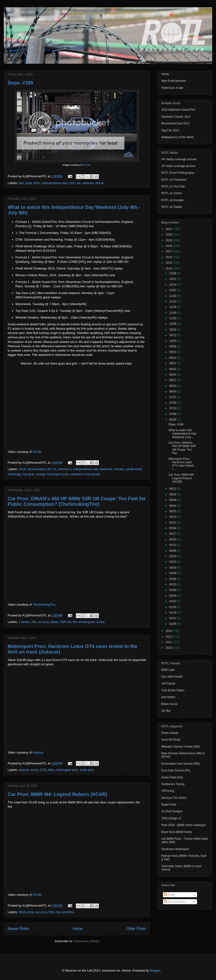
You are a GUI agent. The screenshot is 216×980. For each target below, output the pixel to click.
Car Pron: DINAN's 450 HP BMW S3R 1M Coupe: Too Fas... (182, 448)
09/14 (173, 358)
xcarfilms (68, 912)
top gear (28, 474)
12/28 (173, 273)
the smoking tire (84, 622)
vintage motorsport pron (52, 474)
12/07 (173, 290)
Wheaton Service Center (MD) (181, 747)
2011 (169, 642)
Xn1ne (87, 165)
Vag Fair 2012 (170, 130)
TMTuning (168, 791)
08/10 (173, 386)
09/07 (173, 363)
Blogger (155, 970)
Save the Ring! (171, 740)
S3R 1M (66, 622)
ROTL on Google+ (173, 200)
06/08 (173, 500)
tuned (101, 622)
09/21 (173, 352)
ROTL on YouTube (173, 186)
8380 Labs (168, 670)
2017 (169, 251)
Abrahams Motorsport (175, 849)
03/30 (173, 556)
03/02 (173, 579)
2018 (169, 246)
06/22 (173, 489)
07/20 (173, 403)
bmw (31, 912)
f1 (55, 469)
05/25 (173, 511)
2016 (169, 257)
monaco (119, 469)
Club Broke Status (173, 690)
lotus (51, 770)
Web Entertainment (174, 81)
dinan (54, 622)
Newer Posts (18, 929)
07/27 (173, 397)
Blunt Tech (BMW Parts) (177, 832)
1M (33, 622)
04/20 (173, 539)
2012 (169, 637)
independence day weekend (92, 469)
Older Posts (136, 929)
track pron (87, 770)
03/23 (173, 562)
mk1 (72, 183)
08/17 (173, 380)
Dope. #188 (20, 83)
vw (78, 183)
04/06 (173, 551)
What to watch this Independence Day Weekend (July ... (182, 434)
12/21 (173, 279)
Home (78, 929)
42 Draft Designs (172, 811)
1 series (24, 622)
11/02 (173, 318)
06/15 (173, 494)
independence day (55, 183)
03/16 (173, 568)
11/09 (173, 313)
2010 (169, 648)
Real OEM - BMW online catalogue (184, 825)
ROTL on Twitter (172, 207)
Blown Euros (169, 704)
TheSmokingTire (44, 605)
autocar (24, 770)
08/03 (173, 391)
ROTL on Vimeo (171, 193)
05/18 (173, 517)
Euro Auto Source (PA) (176, 770)
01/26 (173, 607)
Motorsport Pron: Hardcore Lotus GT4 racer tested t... (181, 464)
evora (34, 770)
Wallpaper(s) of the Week (177, 137)
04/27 (173, 534)
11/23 (173, 301)
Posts (169, 895)
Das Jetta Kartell (172, 677)
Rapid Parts (169, 805)
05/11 (173, 523)
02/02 (173, 601)
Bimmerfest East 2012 (175, 123)
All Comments (175, 902)
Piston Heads (170, 733)
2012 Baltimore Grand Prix (178, 110)
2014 (22, 469)
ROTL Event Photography (178, 173)
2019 (169, 240)
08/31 (173, 369)
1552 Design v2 (171, 818)
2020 (169, 235)
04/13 (173, 545)
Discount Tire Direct (174, 798)
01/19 (173, 613)
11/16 (173, 307)
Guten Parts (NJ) (172, 777)
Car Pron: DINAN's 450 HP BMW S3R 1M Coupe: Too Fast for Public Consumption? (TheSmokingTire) (77, 501)
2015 (22, 912)
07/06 (173, 414)
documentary (36, 469)
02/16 (173, 590)
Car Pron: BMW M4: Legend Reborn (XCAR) (57, 794)
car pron (43, 622)
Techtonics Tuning (173, 784)
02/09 (173, 596)
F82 (51, 912)
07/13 (173, 408)
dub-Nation (168, 697)
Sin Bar (166, 711)
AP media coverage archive (179, 159)
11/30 (173, 296)
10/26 (173, 324)
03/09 (173, 573)
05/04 (173, 528)
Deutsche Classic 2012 (176, 117)
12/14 (173, 285)
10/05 (173, 341)
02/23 (173, 584)
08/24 (173, 375)
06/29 (173, 420)
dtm (49, 469)
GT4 (43, 770)
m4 (58, 912)
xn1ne (100, 183)
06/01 (173, 506)
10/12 (173, 335)
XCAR (37, 452)
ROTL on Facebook (174, 180)
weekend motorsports (85, 474)
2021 (169, 229)
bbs (21, 183)
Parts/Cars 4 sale (172, 88)
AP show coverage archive (178, 166)
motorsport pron (67, 770)
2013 (169, 631)
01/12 (173, 618)
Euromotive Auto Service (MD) (181, 764)
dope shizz (33, 183)
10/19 (173, 330)
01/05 (173, 624)
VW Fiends (168, 684)
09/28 (173, 346)
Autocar (38, 753)
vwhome (88, 183)
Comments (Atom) (86, 941)
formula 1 (65, 469)
